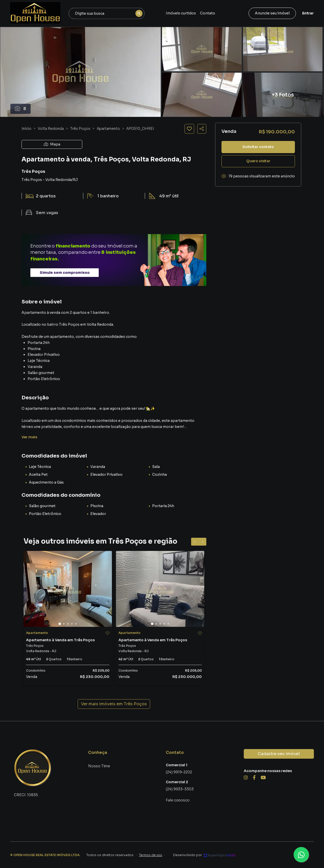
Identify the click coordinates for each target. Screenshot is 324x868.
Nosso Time (99, 766)
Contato (208, 13)
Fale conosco (178, 800)
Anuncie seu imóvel (272, 13)
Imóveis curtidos (181, 13)
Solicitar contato (258, 147)
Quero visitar (258, 161)
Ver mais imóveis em (114, 704)
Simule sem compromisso (65, 273)
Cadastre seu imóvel (279, 754)
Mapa (52, 144)
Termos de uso (151, 855)
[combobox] (107, 13)
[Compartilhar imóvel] (202, 129)
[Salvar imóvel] (189, 129)
